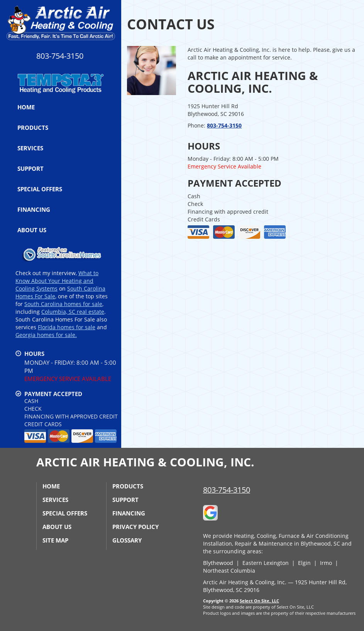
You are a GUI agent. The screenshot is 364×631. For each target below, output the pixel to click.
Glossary (127, 540)
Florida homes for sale (67, 327)
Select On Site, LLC (259, 601)
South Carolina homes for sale (63, 304)
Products (33, 128)
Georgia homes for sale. (46, 335)
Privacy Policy (135, 527)
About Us (32, 230)
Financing (34, 209)
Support (30, 168)
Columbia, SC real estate (73, 312)
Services (30, 148)
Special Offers (40, 189)
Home (26, 107)
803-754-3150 (224, 125)
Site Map (55, 540)
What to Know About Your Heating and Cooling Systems (57, 281)
